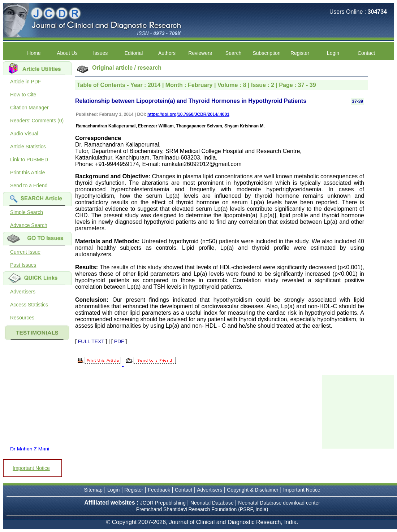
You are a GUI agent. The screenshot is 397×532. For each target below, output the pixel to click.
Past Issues (23, 265)
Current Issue (25, 252)
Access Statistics (29, 305)
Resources (22, 318)
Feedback (159, 490)
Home (34, 53)
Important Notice (31, 468)
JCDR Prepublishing (163, 503)
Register (300, 53)
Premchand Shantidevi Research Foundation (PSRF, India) (202, 509)
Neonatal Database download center (279, 503)
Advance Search (29, 225)
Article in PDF (26, 82)
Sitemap (93, 490)
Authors (167, 53)
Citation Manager (29, 108)
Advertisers (23, 292)
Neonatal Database (213, 503)
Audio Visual (24, 134)
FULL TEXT (91, 341)
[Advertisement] (358, 411)
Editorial (134, 53)
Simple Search (27, 212)
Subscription (266, 53)
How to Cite (23, 95)
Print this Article (27, 173)
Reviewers (200, 53)
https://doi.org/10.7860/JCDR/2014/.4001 (188, 114)
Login (333, 53)
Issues (100, 53)
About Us (67, 53)
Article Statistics (28, 147)
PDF (119, 341)
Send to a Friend (29, 186)
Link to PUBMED (29, 160)
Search (233, 53)
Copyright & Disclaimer (253, 490)
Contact (366, 53)
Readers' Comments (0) (37, 121)
